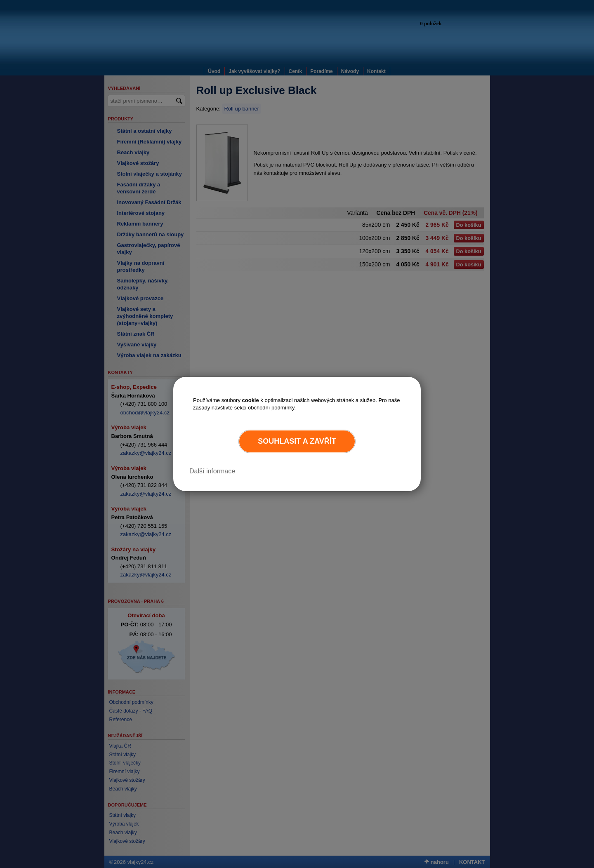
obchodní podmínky (271, 408)
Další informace (212, 471)
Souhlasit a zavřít (297, 441)
